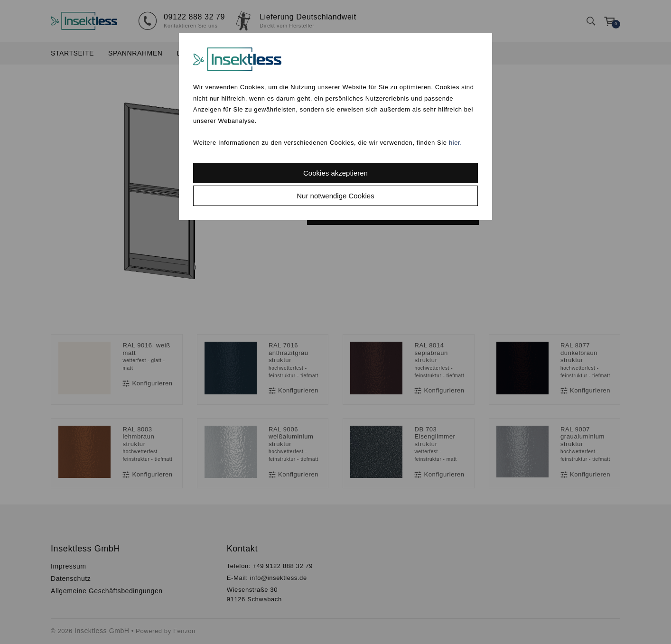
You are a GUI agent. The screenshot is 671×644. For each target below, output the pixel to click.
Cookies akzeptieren (335, 173)
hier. (456, 143)
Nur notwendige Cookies (335, 196)
